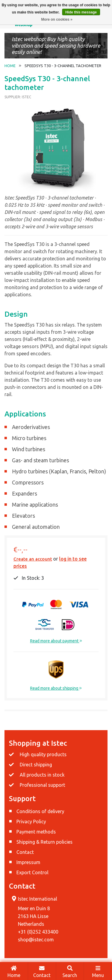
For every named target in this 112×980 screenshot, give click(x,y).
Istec (26, 97)
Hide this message (81, 12)
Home (14, 971)
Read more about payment (56, 641)
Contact (42, 971)
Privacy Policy (31, 822)
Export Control (32, 872)
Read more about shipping (56, 688)
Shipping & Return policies (45, 842)
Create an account (33, 559)
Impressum (28, 862)
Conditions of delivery (40, 811)
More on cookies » (57, 19)
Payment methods (36, 832)
